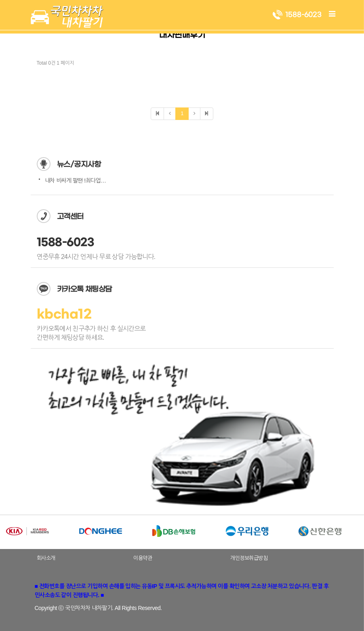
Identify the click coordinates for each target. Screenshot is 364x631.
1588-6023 (66, 242)
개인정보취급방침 (249, 558)
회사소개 (46, 558)
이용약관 (143, 558)
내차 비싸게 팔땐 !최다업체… (78, 181)
